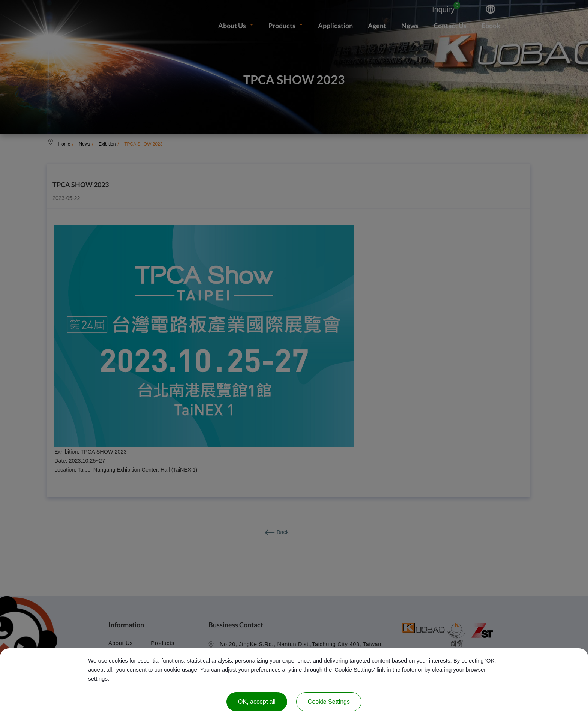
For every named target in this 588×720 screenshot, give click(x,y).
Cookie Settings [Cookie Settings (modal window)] (329, 702)
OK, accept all (257, 702)
